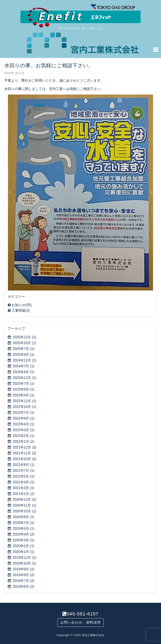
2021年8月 (24, 465)
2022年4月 (24, 424)
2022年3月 (24, 430)
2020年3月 (24, 540)
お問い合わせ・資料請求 (80, 622)
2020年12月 (24, 500)
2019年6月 (24, 587)
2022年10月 (24, 407)
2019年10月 (24, 563)
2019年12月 (24, 558)
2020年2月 (24, 546)
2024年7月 (24, 366)
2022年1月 (24, 442)
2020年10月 (24, 511)
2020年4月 (24, 534)
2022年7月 (24, 413)
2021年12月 (24, 447)
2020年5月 (24, 529)
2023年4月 (24, 395)
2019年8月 (24, 575)
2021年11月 (24, 453)
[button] (10, 192)
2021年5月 (24, 476)
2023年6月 (24, 389)
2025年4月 (24, 355)
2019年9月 (24, 569)
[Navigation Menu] (156, 49)
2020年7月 (24, 523)
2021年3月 (24, 488)
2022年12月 (24, 401)
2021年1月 (24, 494)
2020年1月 (24, 552)
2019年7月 (24, 581)
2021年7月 (24, 471)
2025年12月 (24, 337)
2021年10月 (24, 459)
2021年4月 (24, 482)
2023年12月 (24, 378)
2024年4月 (24, 372)
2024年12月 (24, 360)
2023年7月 (24, 384)
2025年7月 (24, 349)
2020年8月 (24, 517)
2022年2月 (24, 436)
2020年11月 (24, 505)
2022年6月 (24, 418)
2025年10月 (24, 343)
